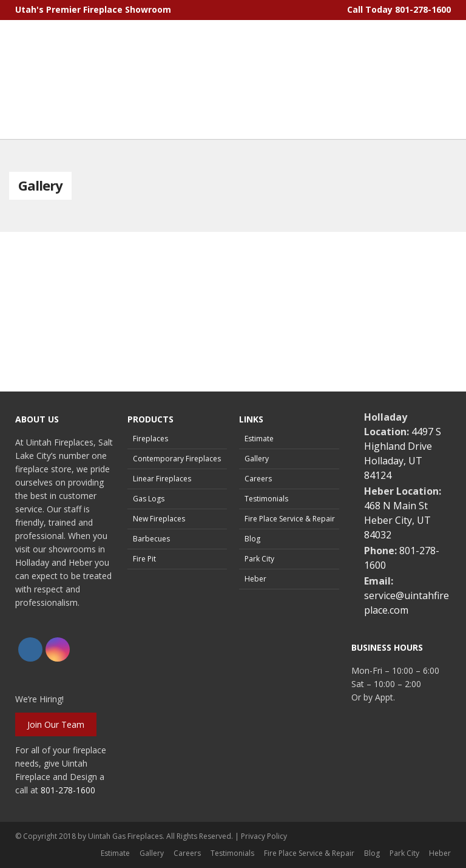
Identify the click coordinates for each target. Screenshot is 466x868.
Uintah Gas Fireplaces (125, 836)
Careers (258, 479)
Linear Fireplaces (162, 479)
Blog (252, 539)
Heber (255, 579)
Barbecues (151, 539)
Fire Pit (144, 559)
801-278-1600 (423, 9)
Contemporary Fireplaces (177, 459)
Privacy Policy (264, 836)
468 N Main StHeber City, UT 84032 (397, 520)
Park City (259, 559)
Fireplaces (150, 439)
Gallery (257, 459)
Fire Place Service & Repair (290, 519)
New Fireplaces (159, 519)
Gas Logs (149, 499)
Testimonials (266, 499)
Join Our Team (56, 724)
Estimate (259, 439)
